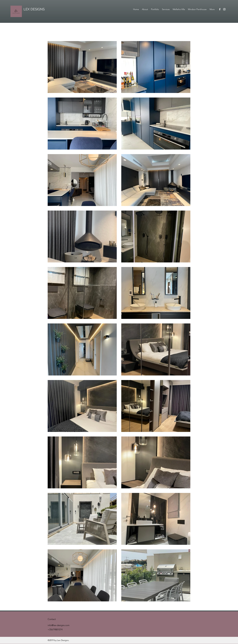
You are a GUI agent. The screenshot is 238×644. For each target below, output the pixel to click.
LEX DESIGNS (34, 9)
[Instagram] (224, 9)
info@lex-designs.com (59, 625)
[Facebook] (220, 9)
